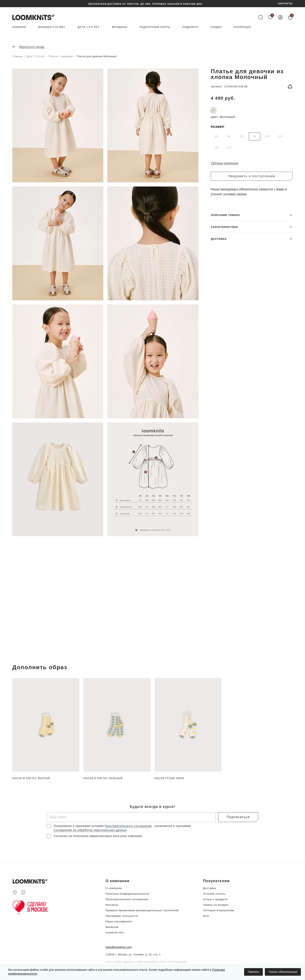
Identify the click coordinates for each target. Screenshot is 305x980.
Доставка (209, 888)
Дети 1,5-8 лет (89, 27)
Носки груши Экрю (169, 778)
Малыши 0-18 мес (52, 27)
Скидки (216, 27)
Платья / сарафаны (61, 56)
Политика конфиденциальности (127, 894)
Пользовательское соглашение (127, 899)
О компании (114, 888)
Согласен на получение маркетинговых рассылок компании (98, 836)
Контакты (112, 905)
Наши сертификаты (119, 921)
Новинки (19, 27)
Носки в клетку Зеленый (103, 778)
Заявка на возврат (216, 905)
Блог (206, 916)
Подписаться (238, 817)
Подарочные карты (155, 27)
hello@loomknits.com (119, 947)
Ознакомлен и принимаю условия (79, 826)
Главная (18, 56)
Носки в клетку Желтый (31, 778)
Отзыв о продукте (215, 899)
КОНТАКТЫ (286, 4)
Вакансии (112, 927)
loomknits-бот (115, 933)
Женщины (119, 27)
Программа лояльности (122, 916)
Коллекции (242, 27)
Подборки (190, 27)
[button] (252, 625)
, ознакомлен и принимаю (172, 826)
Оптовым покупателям (219, 910)
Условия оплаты (214, 894)
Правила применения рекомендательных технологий (142, 910)
